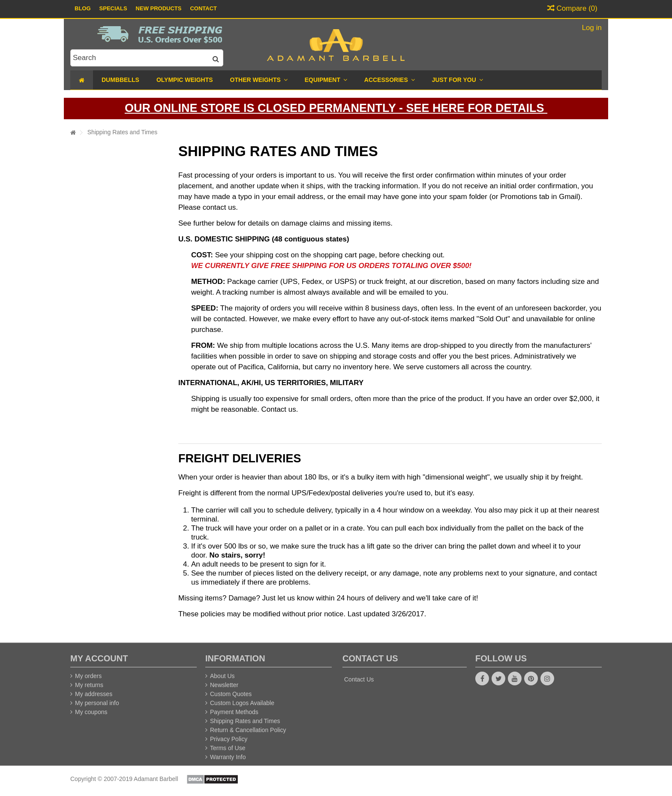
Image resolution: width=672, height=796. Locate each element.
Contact (203, 8)
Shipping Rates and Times (245, 721)
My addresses (94, 694)
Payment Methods (234, 712)
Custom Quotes (231, 694)
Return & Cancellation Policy (248, 730)
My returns (89, 685)
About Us (222, 676)
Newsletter (224, 685)
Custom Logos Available (242, 703)
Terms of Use (228, 748)
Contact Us (359, 679)
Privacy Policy (229, 739)
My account (99, 658)
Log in (591, 28)
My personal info (97, 703)
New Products (159, 8)
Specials (113, 8)
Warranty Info (228, 757)
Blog (83, 8)
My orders (88, 676)
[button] (457, 80)
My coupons (91, 712)
